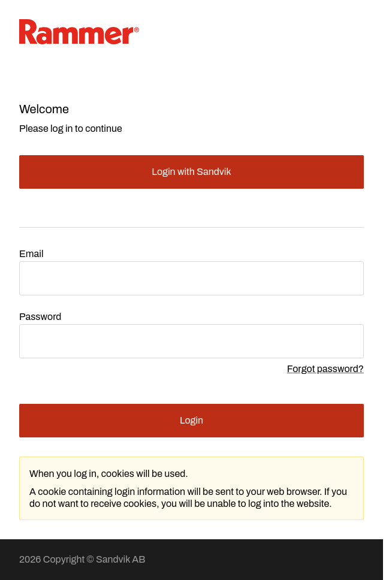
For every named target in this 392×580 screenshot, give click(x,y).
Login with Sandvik (191, 172)
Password (40, 317)
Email (31, 254)
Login (192, 420)
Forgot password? (325, 369)
